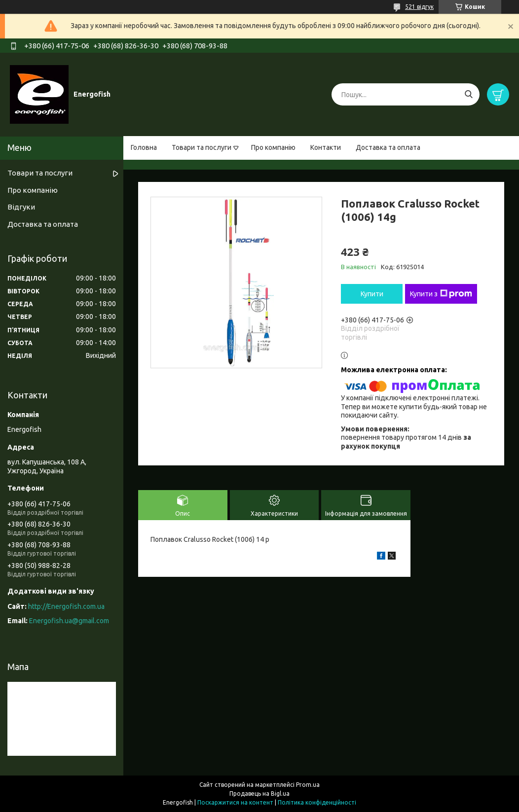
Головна (144, 147)
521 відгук (419, 7)
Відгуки (21, 207)
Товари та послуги (202, 147)
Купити (372, 294)
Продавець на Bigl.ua (259, 794)
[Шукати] (468, 94)
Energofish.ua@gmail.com (69, 621)
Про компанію (273, 147)
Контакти (326, 147)
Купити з (441, 294)
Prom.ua (308, 785)
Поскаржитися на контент (235, 802)
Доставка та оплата (388, 147)
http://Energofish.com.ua (66, 606)
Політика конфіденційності (317, 802)
